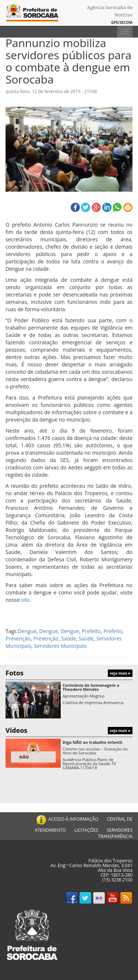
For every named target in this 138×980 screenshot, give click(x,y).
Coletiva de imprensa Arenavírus (93, 702)
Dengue (27, 631)
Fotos (69, 673)
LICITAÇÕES (86, 830)
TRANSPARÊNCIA (115, 836)
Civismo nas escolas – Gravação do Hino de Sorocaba (95, 751)
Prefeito (91, 631)
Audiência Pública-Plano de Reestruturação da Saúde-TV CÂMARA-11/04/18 (89, 764)
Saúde (68, 638)
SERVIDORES (120, 830)
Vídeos (69, 730)
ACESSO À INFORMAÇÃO (67, 819)
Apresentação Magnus (84, 696)
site (25, 600)
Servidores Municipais (60, 646)
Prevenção (18, 638)
